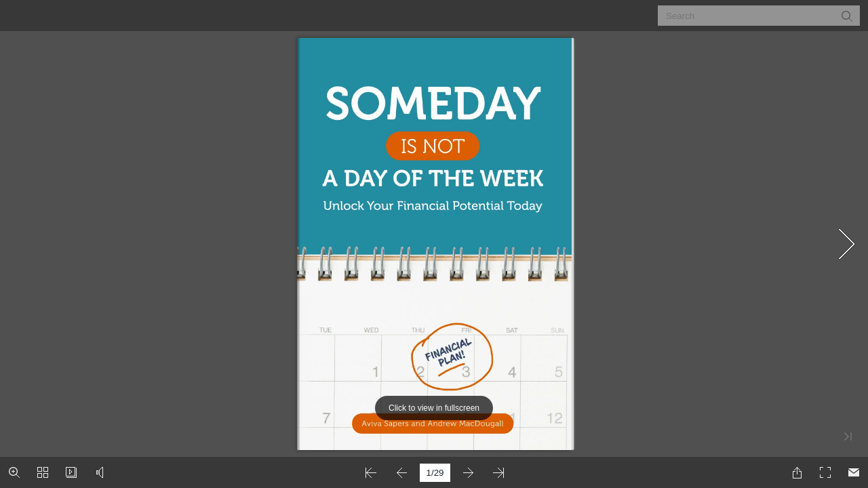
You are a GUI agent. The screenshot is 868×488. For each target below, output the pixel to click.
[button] (846, 16)
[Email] (854, 472)
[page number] (435, 473)
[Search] (750, 16)
